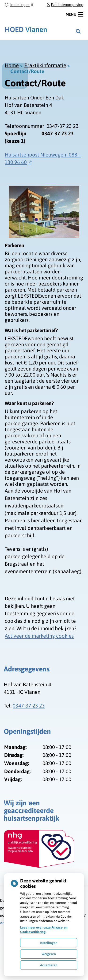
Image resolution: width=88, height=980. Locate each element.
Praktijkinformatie (45, 65)
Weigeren (49, 954)
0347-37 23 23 (29, 706)
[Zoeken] (78, 31)
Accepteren (49, 965)
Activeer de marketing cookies (39, 636)
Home (12, 65)
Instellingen (49, 943)
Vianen (26, 29)
